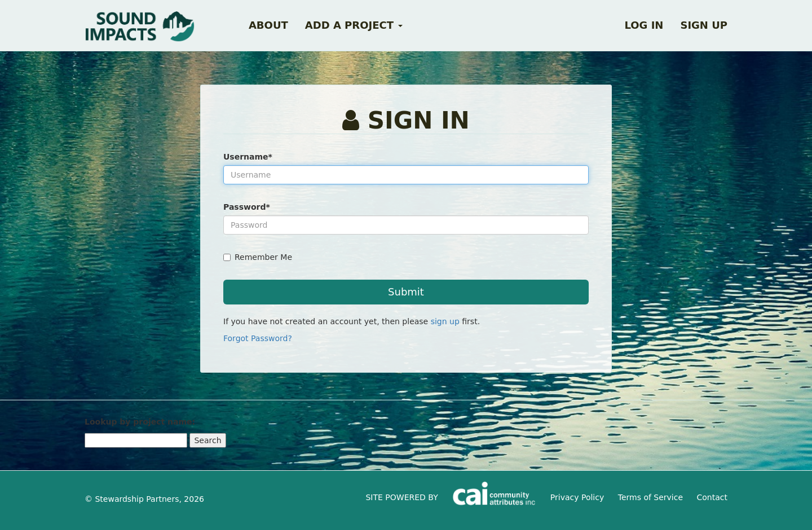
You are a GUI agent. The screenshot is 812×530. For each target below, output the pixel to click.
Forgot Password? (258, 338)
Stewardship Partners (137, 499)
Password (247, 207)
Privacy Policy (577, 497)
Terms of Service (650, 497)
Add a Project (354, 25)
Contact (712, 497)
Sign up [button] (704, 25)
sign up (445, 321)
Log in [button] (644, 25)
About (268, 25)
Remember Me (258, 257)
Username (248, 157)
